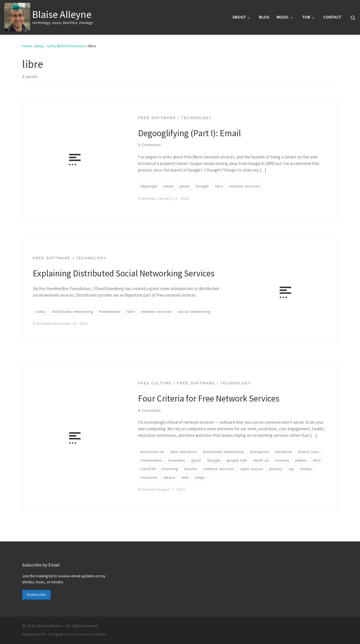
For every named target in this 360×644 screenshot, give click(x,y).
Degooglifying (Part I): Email (189, 133)
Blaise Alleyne (49, 626)
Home (27, 46)
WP (43, 634)
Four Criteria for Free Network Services (209, 398)
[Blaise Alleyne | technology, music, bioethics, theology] (17, 16)
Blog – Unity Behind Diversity (60, 46)
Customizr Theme (92, 634)
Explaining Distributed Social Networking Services (124, 273)
